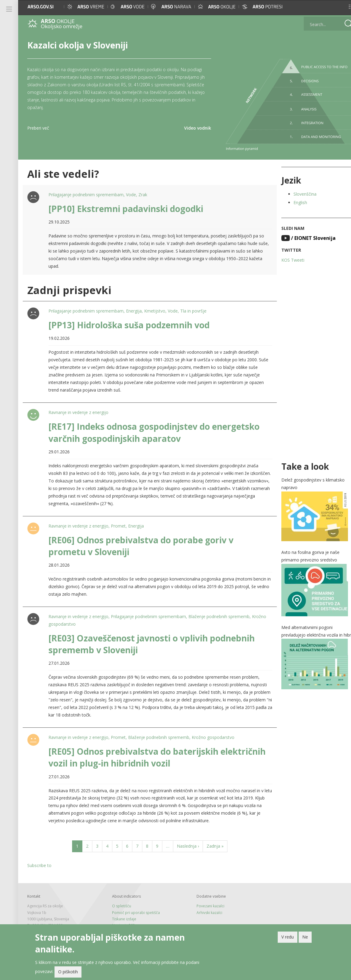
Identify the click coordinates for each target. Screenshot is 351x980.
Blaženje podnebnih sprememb (218, 613)
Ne (305, 937)
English (292, 199)
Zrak (142, 191)
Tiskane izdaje (121, 916)
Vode (130, 191)
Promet (118, 523)
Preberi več (38, 128)
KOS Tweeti (285, 257)
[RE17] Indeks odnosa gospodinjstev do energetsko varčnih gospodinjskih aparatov (153, 429)
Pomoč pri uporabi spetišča (133, 909)
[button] (341, 7)
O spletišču (119, 903)
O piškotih (68, 972)
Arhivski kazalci (204, 909)
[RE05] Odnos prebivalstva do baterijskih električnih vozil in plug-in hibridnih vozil (133, 754)
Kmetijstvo (154, 308)
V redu (288, 937)
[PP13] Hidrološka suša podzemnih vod (128, 322)
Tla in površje (193, 308)
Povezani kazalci (205, 903)
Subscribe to (39, 862)
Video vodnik (192, 128)
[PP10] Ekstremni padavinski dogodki (125, 205)
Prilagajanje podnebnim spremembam (85, 191)
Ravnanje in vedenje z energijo (78, 409)
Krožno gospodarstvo (69, 621)
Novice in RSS (121, 922)
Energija (133, 308)
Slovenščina (297, 191)
